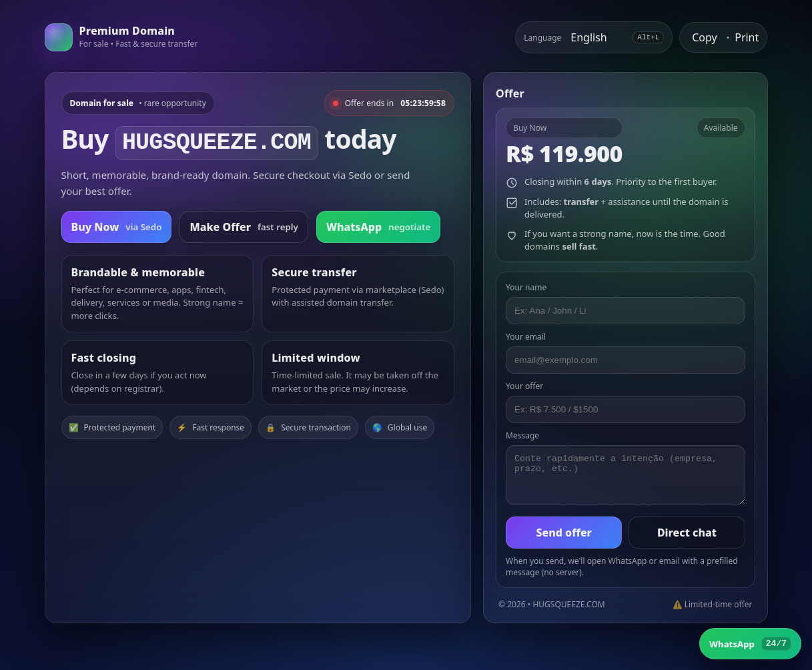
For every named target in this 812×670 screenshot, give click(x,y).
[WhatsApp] (750, 644)
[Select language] (597, 37)
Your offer (524, 386)
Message (522, 435)
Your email (526, 337)
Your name (526, 287)
